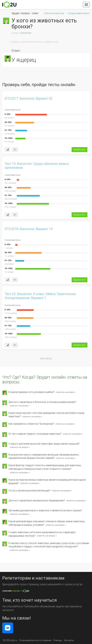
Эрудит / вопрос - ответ (25, 13)
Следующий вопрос (79, 13)
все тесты (46, 358)
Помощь (58, 640)
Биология (26, 33)
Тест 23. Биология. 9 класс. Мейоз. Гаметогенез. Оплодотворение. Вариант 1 (40, 296)
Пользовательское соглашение (35, 640)
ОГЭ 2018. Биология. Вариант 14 (29, 229)
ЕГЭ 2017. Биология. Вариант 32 (29, 98)
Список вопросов (54, 13)
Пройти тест (80, 150)
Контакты (69, 640)
